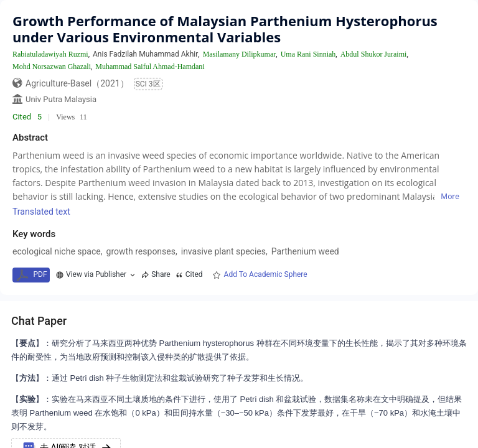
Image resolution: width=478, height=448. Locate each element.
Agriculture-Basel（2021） (77, 83)
